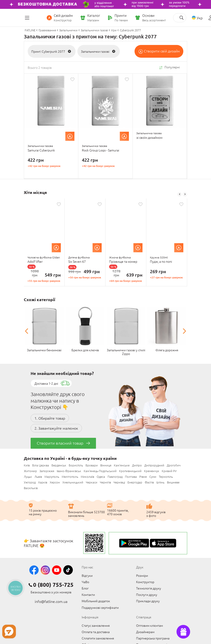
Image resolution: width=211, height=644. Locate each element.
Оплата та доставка (96, 631)
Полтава (131, 476)
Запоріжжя (47, 470)
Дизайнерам (145, 631)
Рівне (143, 476)
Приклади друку (148, 600)
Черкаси (92, 482)
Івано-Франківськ (69, 470)
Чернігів (105, 482)
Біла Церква (41, 465)
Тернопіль (166, 476)
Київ (27, 465)
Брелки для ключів (85, 349)
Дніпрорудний (154, 465)
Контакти (88, 594)
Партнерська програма (153, 638)
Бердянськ (59, 465)
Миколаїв (87, 476)
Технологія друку (149, 588)
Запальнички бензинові (44, 349)
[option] (44, 242)
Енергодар (135, 482)
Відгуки (87, 575)
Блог (85, 588)
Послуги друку (147, 594)
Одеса (101, 476)
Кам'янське (122, 465)
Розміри (142, 575)
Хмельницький (73, 482)
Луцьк (28, 476)
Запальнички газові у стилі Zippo (126, 351)
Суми (153, 476)
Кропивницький (130, 470)
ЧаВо (85, 581)
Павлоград (115, 476)
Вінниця (106, 465)
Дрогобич (174, 465)
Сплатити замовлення (98, 638)
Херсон (55, 482)
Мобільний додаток (96, 600)
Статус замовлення (96, 625)
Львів (38, 476)
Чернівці (119, 482)
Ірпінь (160, 482)
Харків (43, 482)
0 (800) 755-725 (53, 584)
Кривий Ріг (169, 470)
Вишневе (173, 482)
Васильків (31, 487)
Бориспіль (76, 465)
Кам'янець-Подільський (100, 470)
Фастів (149, 482)
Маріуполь (52, 476)
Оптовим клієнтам (150, 625)
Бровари (92, 465)
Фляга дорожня (167, 349)
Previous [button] (179, 194)
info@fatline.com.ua (51, 601)
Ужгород (30, 482)
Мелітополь (70, 476)
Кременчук (152, 470)
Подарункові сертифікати (100, 607)
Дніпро (137, 465)
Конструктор (145, 581)
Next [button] (185, 194)
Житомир (30, 470)
